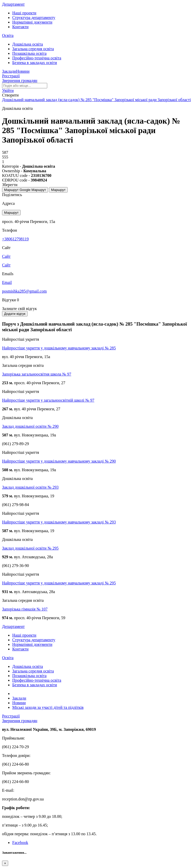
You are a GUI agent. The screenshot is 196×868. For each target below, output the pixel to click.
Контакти (20, 27)
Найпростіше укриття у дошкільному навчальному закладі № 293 (59, 522)
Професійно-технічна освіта (37, 58)
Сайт (6, 265)
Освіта (8, 35)
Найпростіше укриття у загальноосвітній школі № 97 (48, 400)
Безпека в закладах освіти (35, 63)
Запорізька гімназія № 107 (25, 609)
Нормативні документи (32, 22)
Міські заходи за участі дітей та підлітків (48, 707)
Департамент (13, 4)
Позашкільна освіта (29, 53)
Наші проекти (24, 13)
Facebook (20, 843)
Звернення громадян (20, 81)
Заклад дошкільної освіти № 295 (30, 548)
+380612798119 (15, 239)
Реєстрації (11, 76)
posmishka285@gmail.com (24, 291)
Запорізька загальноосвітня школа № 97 (37, 374)
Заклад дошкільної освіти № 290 (30, 426)
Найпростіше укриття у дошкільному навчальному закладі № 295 (59, 583)
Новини (23, 71)
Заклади (9, 71)
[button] (8, 90)
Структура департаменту (34, 18)
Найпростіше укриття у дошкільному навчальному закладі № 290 (59, 461)
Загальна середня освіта (33, 49)
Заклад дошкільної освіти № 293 (30, 487)
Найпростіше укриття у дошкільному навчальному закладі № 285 (59, 348)
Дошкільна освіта (28, 44)
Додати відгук (15, 314)
